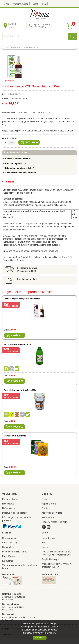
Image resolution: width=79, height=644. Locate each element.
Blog (44, 4)
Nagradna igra (49, 538)
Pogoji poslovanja (11, 499)
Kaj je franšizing (10, 543)
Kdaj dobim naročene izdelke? (21, 168)
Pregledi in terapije (51, 559)
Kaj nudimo (8, 561)
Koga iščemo (8, 556)
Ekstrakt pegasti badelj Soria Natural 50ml (22, 299)
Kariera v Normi (49, 517)
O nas (7, 4)
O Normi (46, 499)
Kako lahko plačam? (16, 163)
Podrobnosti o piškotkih (44, 633)
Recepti (35, 4)
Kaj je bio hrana (49, 504)
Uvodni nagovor (10, 538)
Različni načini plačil (27, 279)
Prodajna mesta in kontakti (55, 522)
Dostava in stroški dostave (15, 513)
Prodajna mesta (20, 4)
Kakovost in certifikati (52, 513)
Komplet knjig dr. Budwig (15, 436)
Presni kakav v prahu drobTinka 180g (20, 390)
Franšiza (46, 508)
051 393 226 (8, 600)
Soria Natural (34, 47)
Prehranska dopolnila (19, 47)
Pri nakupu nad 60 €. (27, 271)
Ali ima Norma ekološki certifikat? (22, 173)
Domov (7, 47)
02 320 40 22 (8, 610)
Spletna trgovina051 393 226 (42, 26)
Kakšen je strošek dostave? (19, 159)
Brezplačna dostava (27, 268)
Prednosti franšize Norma (15, 552)
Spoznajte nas (9, 547)
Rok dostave (8, 504)
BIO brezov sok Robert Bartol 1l (18, 344)
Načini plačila (8, 508)
